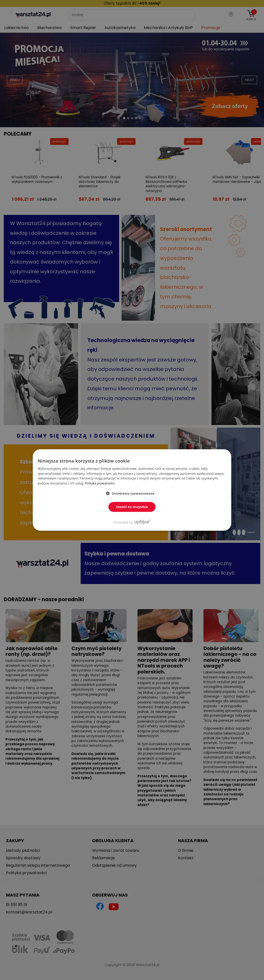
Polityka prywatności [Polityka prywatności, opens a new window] (100, 483)
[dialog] (132, 490)
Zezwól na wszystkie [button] (132, 507)
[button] (132, 493)
